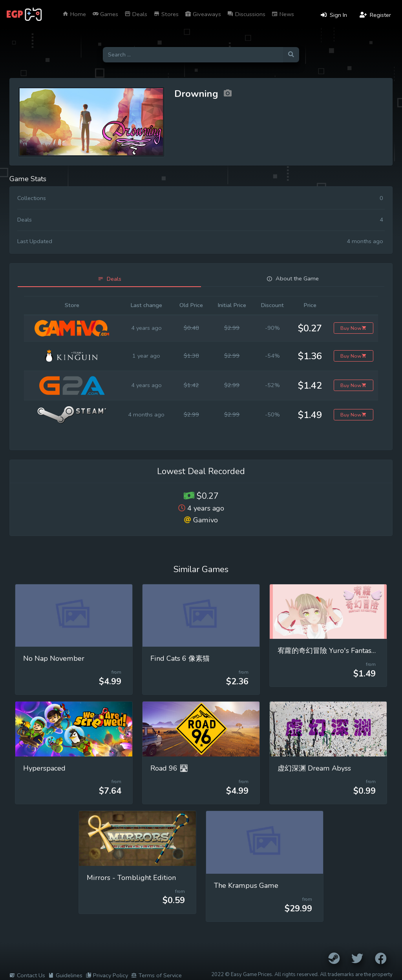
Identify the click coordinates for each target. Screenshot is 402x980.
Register (375, 15)
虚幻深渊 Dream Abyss (314, 768)
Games (105, 14)
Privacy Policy (107, 975)
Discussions (246, 14)
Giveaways (203, 14)
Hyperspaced (44, 768)
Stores (166, 14)
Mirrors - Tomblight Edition (131, 878)
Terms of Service (156, 975)
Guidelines (65, 975)
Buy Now (354, 328)
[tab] (109, 279)
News (283, 14)
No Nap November (54, 658)
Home (74, 14)
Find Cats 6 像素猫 (180, 658)
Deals (136, 14)
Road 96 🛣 (169, 768)
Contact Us (27, 975)
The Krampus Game (246, 885)
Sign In (334, 15)
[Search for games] (193, 55)
